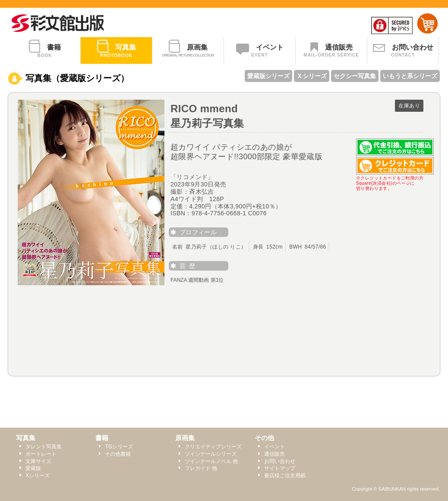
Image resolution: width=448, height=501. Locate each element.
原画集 (185, 438)
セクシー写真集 (355, 76)
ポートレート (41, 454)
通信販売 (274, 454)
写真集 (26, 438)
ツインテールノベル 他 (211, 461)
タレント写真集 (44, 447)
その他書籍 (118, 454)
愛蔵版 (33, 468)
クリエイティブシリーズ (213, 447)
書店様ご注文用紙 (285, 476)
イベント (274, 447)
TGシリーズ (119, 447)
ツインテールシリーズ (211, 454)
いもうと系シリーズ (410, 76)
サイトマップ (280, 468)
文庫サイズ (38, 461)
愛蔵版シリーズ (268, 76)
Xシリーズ (38, 476)
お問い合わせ (280, 461)
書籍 (102, 438)
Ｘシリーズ (312, 76)
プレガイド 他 (201, 468)
